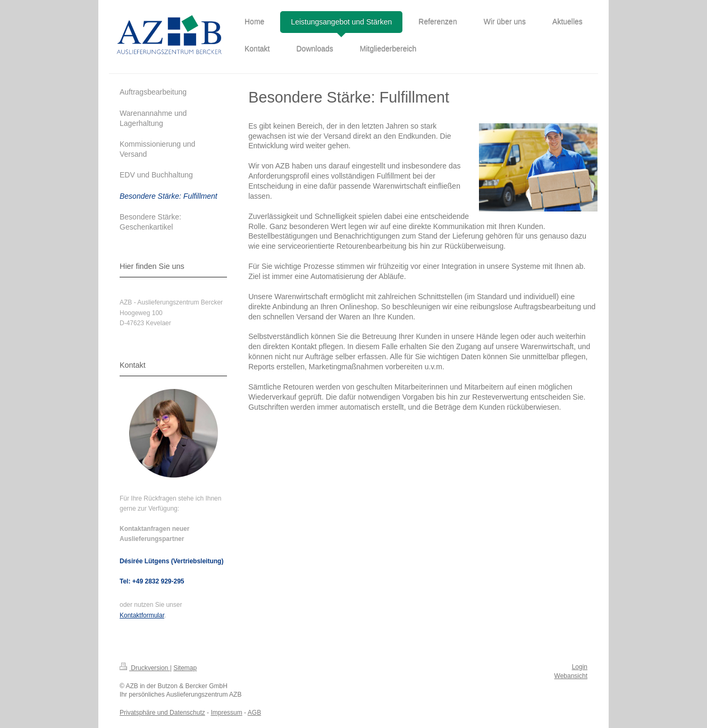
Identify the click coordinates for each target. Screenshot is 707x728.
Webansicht (571, 676)
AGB (254, 713)
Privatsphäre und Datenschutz (162, 713)
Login (580, 667)
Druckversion (145, 668)
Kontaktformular (142, 615)
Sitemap (185, 668)
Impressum (226, 713)
